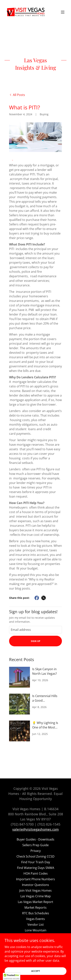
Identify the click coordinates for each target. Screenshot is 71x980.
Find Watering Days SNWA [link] (36, 868)
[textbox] (35, 630)
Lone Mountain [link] (36, 930)
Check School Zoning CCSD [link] (35, 856)
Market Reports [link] (35, 908)
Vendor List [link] (36, 925)
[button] (63, 12)
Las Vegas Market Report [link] (35, 902)
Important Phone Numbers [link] (35, 879)
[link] (26, 12)
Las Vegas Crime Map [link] (36, 896)
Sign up (36, 641)
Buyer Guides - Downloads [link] (35, 839)
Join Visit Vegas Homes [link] (35, 890)
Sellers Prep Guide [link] (35, 845)
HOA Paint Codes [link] (36, 873)
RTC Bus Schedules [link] (36, 913)
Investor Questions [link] (35, 885)
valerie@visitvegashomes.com (35, 829)
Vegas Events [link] (35, 919)
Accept (36, 971)
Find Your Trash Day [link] (36, 862)
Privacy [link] (36, 851)
